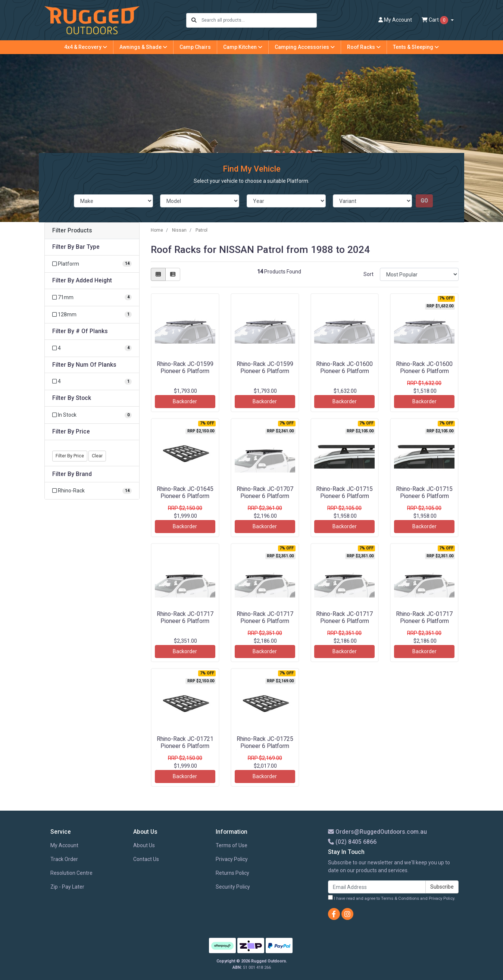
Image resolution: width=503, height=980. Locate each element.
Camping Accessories (305, 47)
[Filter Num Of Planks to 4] (92, 381)
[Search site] (194, 20)
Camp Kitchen (243, 47)
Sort (368, 274)
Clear (97, 456)
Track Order (64, 859)
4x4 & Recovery (86, 47)
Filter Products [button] (72, 231)
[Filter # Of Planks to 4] (92, 348)
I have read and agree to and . (392, 898)
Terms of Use (232, 845)
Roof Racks (364, 47)
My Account (64, 845)
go (424, 201)
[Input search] (259, 20)
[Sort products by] (419, 274)
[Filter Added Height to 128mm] (92, 315)
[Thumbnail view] (158, 274)
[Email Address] (377, 887)
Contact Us (146, 859)
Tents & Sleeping (416, 47)
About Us (144, 845)
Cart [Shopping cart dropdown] (435, 20)
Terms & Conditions (400, 898)
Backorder (185, 401)
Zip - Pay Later (67, 887)
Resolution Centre (71, 873)
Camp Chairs (195, 47)
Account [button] (395, 20)
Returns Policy (232, 873)
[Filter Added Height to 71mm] (92, 298)
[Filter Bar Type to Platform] (92, 264)
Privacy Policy (232, 859)
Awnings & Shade (143, 47)
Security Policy (233, 887)
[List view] (173, 274)
